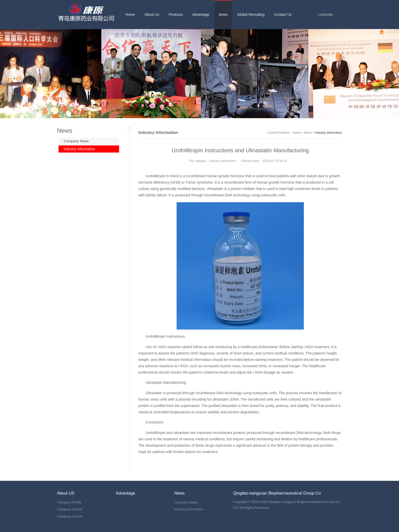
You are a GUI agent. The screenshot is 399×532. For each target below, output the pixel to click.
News (308, 133)
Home (297, 133)
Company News (76, 141)
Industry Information (79, 149)
